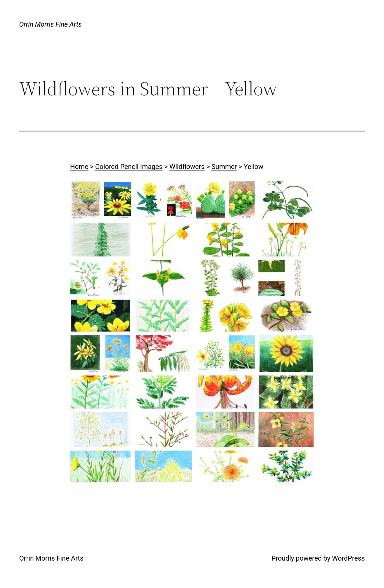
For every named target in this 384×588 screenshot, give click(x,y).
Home (79, 167)
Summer (224, 167)
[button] (85, 200)
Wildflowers (187, 167)
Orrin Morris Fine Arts (50, 24)
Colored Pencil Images (129, 167)
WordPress (348, 558)
